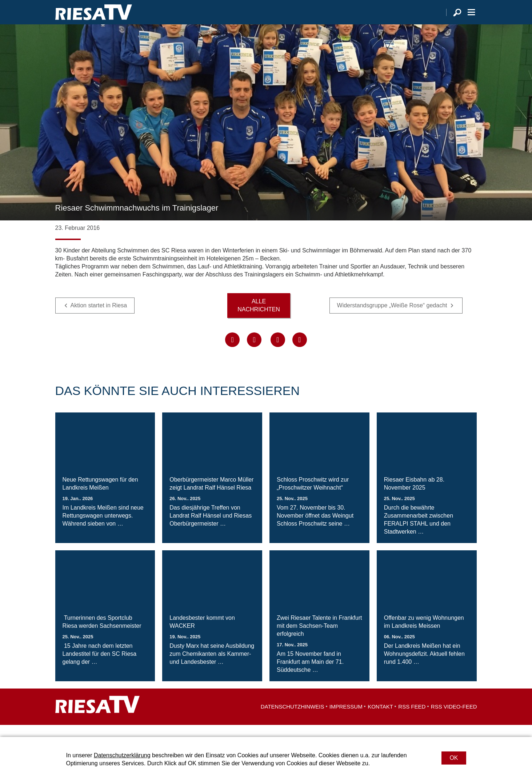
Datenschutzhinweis (293, 719)
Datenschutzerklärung (122, 755)
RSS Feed (412, 719)
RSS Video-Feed (454, 719)
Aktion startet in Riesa (99, 317)
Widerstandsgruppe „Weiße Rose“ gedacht (392, 317)
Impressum (346, 719)
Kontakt (380, 719)
